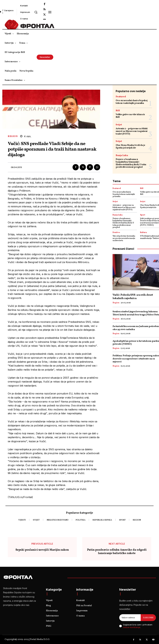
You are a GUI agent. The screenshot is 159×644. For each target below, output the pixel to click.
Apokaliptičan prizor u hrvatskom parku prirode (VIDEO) (136, 343)
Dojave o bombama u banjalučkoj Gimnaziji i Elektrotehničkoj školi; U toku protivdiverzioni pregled (131, 163)
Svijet (119, 125)
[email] (130, 618)
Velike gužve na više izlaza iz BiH (130, 116)
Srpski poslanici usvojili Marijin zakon (42, 550)
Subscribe (148, 618)
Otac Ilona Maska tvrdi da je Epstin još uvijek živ (130, 147)
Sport (143, 215)
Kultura (143, 233)
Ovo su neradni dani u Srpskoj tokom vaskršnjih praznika (132, 102)
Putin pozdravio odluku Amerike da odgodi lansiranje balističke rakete (117, 552)
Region (13, 136)
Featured (121, 97)
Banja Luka (122, 155)
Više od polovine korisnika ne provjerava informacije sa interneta (124, 238)
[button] (36, 12)
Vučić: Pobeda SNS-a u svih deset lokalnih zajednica (133, 297)
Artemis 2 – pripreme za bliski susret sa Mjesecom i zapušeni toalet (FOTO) (132, 131)
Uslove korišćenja (132, 627)
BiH (118, 111)
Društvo (116, 233)
